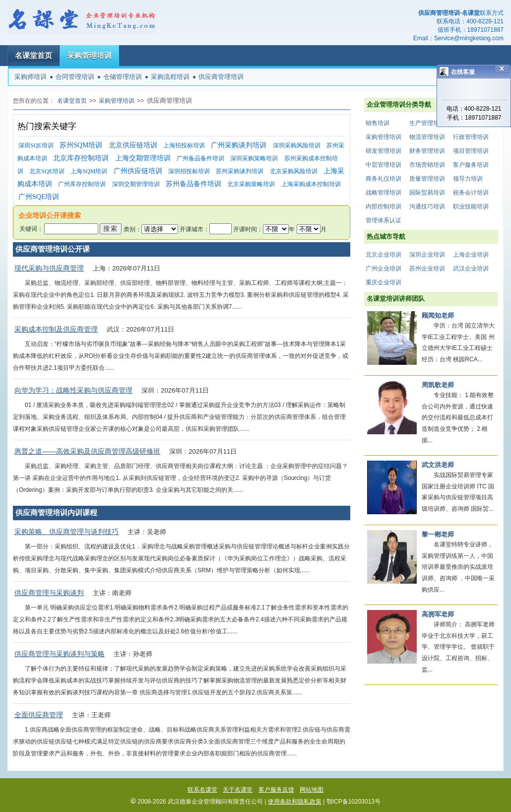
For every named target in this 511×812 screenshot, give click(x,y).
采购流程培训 (170, 77)
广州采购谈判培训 (239, 145)
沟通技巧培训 (427, 206)
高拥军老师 (438, 614)
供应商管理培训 (221, 77)
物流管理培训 (427, 137)
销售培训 (378, 123)
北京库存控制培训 (81, 158)
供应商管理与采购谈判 (49, 593)
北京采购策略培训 (251, 184)
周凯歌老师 (438, 385)
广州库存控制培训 (82, 184)
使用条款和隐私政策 (295, 802)
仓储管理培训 (123, 77)
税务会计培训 (471, 193)
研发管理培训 (383, 151)
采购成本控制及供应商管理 (56, 329)
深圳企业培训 (427, 255)
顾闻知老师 (438, 315)
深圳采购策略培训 (254, 158)
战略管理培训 (383, 193)
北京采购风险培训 (294, 171)
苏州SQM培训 (81, 145)
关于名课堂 (238, 790)
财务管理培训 (427, 151)
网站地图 (312, 790)
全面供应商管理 (39, 715)
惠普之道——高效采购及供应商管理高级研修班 (87, 451)
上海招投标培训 (184, 145)
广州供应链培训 (138, 171)
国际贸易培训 (427, 193)
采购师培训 (31, 77)
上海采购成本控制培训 (311, 184)
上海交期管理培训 (143, 158)
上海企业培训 (471, 255)
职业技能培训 (471, 206)
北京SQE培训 (47, 171)
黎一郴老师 (438, 534)
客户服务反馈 (276, 790)
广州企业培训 (383, 269)
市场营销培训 (427, 165)
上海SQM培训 (89, 171)
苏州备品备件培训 (193, 184)
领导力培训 (468, 179)
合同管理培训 (75, 77)
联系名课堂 (202, 790)
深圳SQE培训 (36, 145)
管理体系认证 (383, 220)
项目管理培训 (471, 151)
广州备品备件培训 (200, 158)
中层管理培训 (383, 165)
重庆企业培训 (383, 282)
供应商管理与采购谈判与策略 (60, 654)
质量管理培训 (427, 179)
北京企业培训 (383, 255)
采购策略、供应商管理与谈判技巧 (66, 532)
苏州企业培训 (427, 269)
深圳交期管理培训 (136, 184)
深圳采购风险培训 (297, 145)
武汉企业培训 (471, 269)
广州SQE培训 (39, 197)
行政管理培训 (471, 137)
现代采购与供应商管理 (49, 268)
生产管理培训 (427, 123)
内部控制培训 (383, 206)
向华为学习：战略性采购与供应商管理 (73, 390)
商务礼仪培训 (383, 179)
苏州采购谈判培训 (240, 171)
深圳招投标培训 (189, 171)
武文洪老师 (438, 465)
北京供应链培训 (133, 145)
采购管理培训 (89, 55)
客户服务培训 (471, 165)
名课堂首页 (33, 55)
